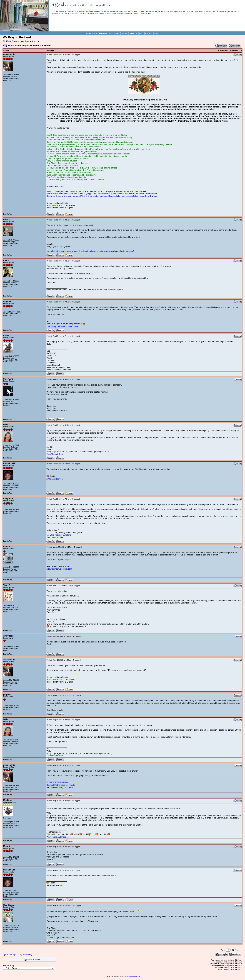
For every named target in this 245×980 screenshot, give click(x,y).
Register (149, 33)
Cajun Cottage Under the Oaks (60, 938)
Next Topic (234, 51)
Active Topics (91, 33)
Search (124, 33)
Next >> (239, 950)
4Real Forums (12, 41)
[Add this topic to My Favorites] (18, 954)
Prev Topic (224, 51)
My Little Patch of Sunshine (59, 535)
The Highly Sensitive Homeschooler (62, 326)
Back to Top (8, 214)
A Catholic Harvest (55, 479)
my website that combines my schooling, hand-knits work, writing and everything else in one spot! (90, 251)
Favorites (103, 33)
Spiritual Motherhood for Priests (61, 205)
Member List (114, 33)
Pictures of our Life (55, 537)
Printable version (34, 960)
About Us (133, 33)
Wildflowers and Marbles (57, 837)
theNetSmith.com (134, 976)
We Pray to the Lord (31, 41)
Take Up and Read (55, 454)
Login (157, 33)
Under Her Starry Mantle (57, 203)
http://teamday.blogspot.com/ (59, 569)
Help (141, 33)
